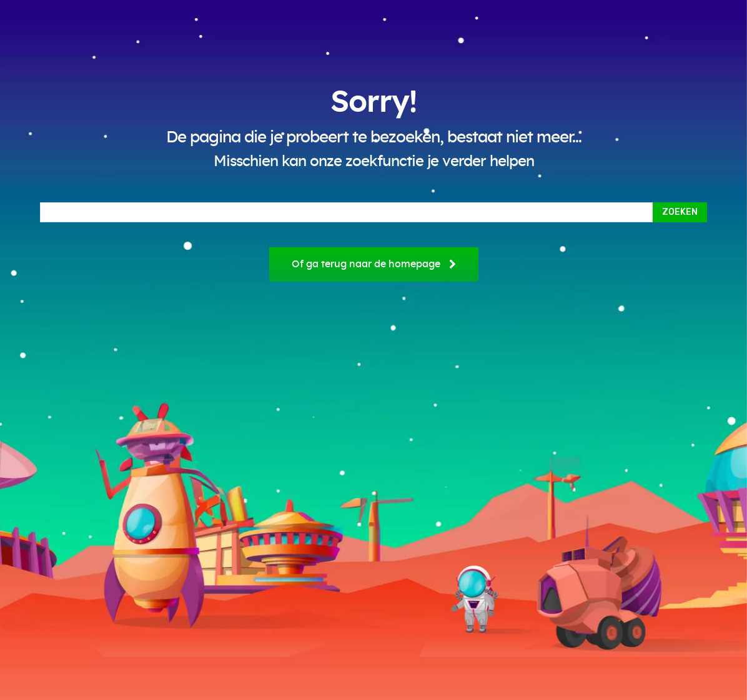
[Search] (680, 212)
